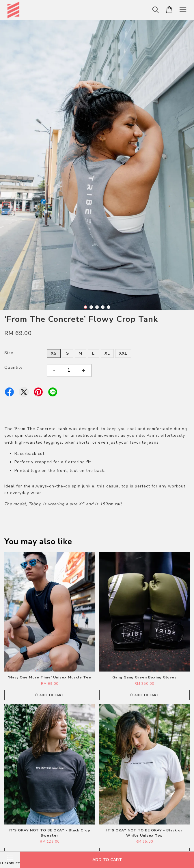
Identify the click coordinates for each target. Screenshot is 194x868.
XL (107, 353)
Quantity (13, 367)
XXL (123, 353)
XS (54, 353)
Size (9, 353)
